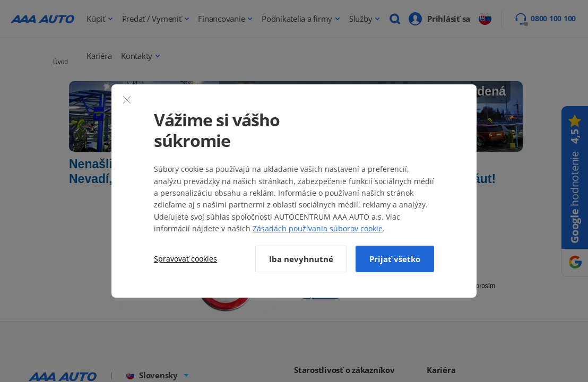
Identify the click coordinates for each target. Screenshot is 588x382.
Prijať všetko (395, 259)
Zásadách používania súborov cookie (318, 228)
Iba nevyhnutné (301, 259)
